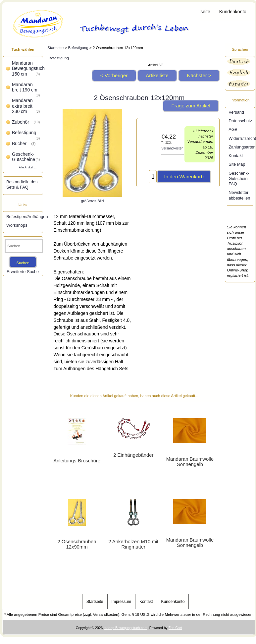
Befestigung (78, 48)
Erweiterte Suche (23, 272)
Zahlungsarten (241, 147)
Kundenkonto (233, 12)
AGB (233, 129)
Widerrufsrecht (241, 138)
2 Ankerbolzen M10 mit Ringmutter (133, 544)
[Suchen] (24, 246)
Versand (236, 112)
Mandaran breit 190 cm (26, 88)
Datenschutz (240, 121)
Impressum (121, 602)
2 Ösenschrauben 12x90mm (77, 544)
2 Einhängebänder (133, 455)
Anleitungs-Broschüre (77, 461)
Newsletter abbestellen (239, 195)
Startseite (201, 12)
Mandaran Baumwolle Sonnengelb (190, 462)
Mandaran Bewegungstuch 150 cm (26, 68)
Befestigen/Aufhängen (24, 217)
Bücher (24, 144)
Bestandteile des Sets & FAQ (22, 184)
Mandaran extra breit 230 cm (26, 106)
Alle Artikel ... (28, 167)
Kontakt (236, 156)
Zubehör (26, 122)
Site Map (237, 164)
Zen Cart (175, 628)
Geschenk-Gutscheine (26, 157)
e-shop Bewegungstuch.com (126, 628)
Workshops (17, 225)
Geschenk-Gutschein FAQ (239, 178)
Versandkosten (172, 148)
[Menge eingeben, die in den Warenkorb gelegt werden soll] (153, 177)
